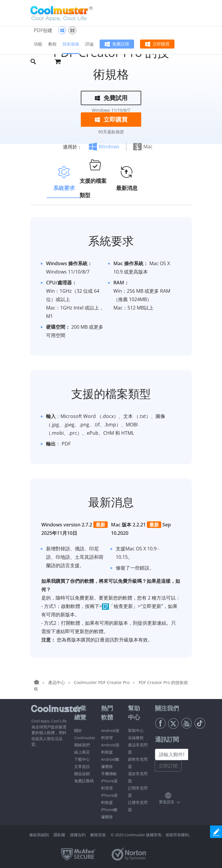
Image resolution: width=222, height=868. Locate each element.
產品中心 (57, 682)
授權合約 (78, 835)
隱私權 (59, 835)
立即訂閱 (168, 766)
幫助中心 (136, 730)
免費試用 (121, 44)
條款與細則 (39, 835)
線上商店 (82, 752)
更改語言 (167, 802)
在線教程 (136, 738)
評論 (89, 44)
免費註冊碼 (84, 781)
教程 (52, 44)
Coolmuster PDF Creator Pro (102, 682)
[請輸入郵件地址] (172, 754)
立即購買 (161, 44)
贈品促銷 (82, 774)
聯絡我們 (82, 745)
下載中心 (82, 759)
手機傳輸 (109, 774)
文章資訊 (82, 766)
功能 (38, 44)
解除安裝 (98, 835)
